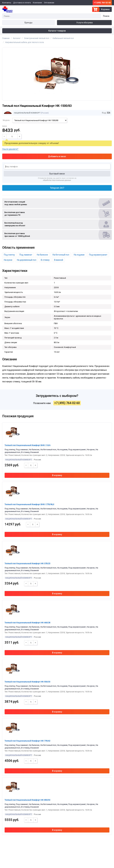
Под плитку (9, 255)
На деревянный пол (27, 260)
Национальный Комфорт (22, 113)
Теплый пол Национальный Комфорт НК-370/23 (27, 563)
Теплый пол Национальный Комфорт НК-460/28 (27, 623)
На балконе (42, 255)
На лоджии (79, 255)
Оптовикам (49, 3)
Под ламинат (26, 255)
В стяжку (45, 260)
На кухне (8, 260)
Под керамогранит (98, 255)
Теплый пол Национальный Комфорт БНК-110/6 (27, 445)
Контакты (7, 3)
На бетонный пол (61, 255)
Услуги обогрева (84, 23)
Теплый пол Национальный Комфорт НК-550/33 (27, 682)
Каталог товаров (57, 31)
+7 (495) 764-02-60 (102, 3)
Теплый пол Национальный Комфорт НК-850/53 (27, 800)
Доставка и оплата (22, 3)
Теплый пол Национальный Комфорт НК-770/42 (27, 741)
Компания (37, 3)
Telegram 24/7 (57, 188)
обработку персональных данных (57, 180)
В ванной (59, 260)
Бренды (28, 23)
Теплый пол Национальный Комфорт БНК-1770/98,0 (29, 504)
